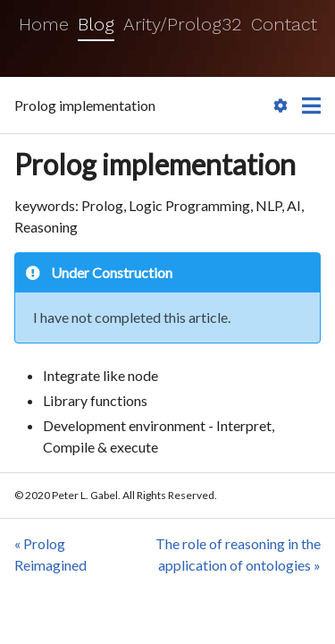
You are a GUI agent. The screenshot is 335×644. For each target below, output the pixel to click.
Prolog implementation (155, 164)
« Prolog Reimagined (50, 554)
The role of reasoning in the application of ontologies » (238, 554)
